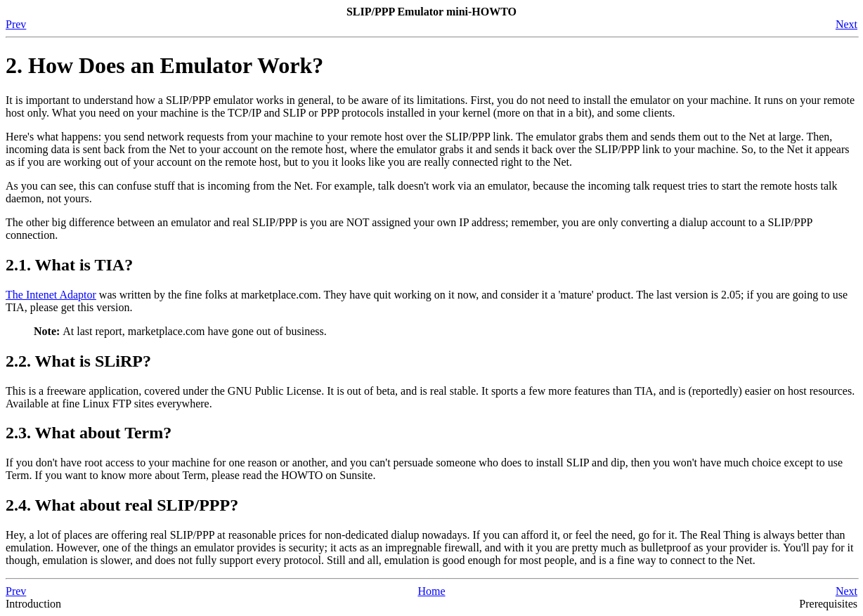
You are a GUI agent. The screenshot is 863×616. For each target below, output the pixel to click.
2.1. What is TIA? (69, 265)
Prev (16, 24)
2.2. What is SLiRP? (78, 361)
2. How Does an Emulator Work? (164, 65)
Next (846, 24)
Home (431, 591)
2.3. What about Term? (89, 433)
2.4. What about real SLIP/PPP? (122, 505)
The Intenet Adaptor (51, 295)
